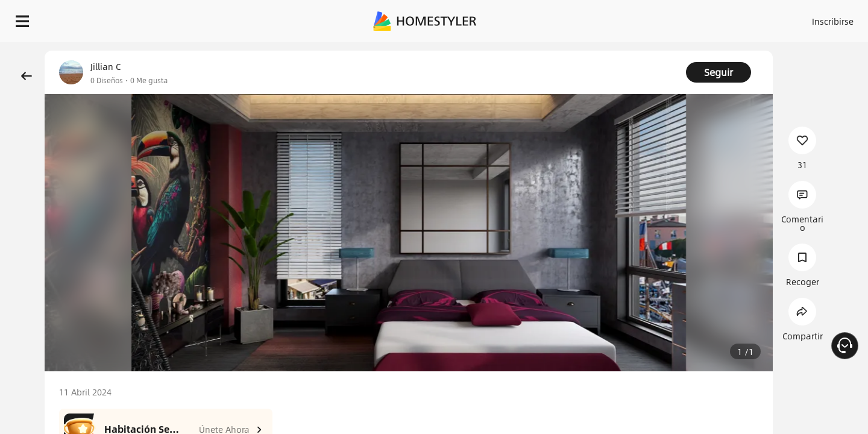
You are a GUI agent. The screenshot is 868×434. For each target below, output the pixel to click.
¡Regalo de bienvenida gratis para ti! (586, 51)
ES (724, 18)
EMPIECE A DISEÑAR (804, 18)
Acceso (633, 18)
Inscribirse (680, 18)
